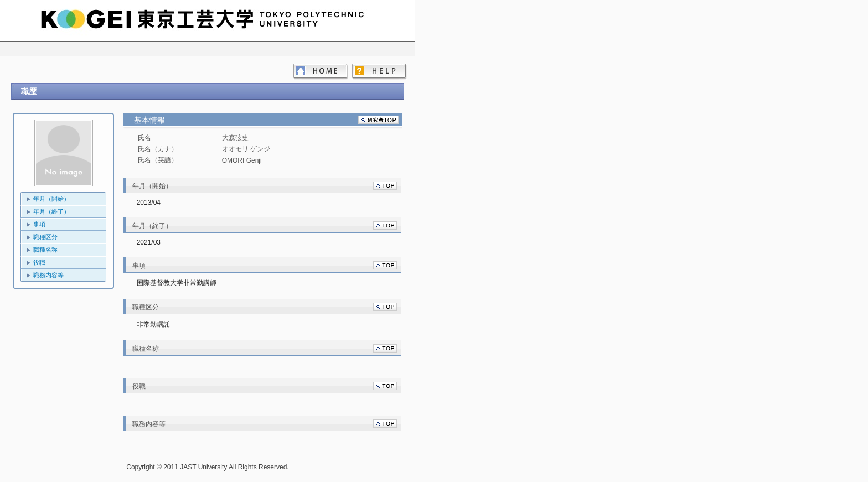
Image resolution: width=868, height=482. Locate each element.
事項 (39, 224)
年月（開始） (51, 199)
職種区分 (45, 237)
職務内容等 (48, 275)
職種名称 (45, 250)
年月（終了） (51, 211)
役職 (39, 262)
